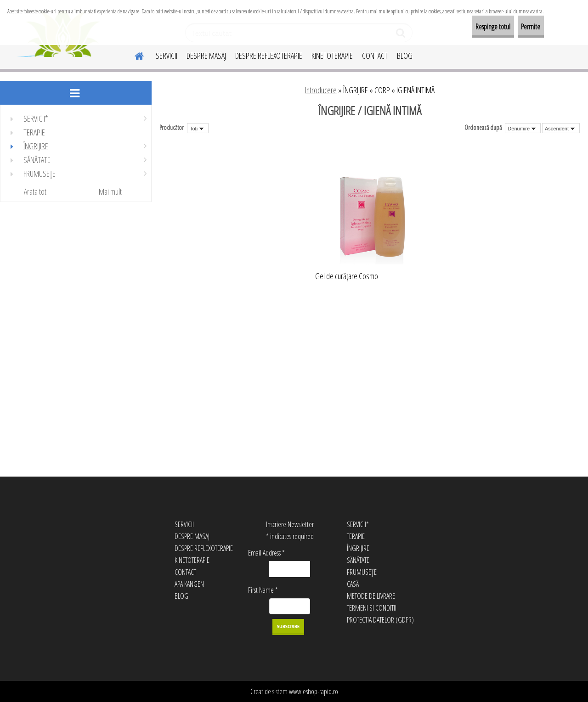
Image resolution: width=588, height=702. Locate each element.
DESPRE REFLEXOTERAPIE (269, 56)
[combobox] (523, 128)
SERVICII (167, 56)
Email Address (266, 553)
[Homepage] (134, 55)
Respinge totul (469, 27)
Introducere (321, 90)
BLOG (405, 56)
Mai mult (110, 191)
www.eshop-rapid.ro (314, 691)
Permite (523, 27)
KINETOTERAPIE (332, 56)
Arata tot (35, 191)
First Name (263, 590)
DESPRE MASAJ (206, 56)
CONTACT (375, 56)
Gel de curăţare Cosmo (347, 276)
